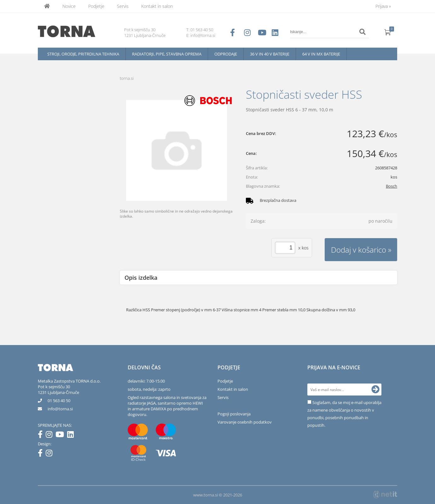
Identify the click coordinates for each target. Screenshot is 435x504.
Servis (123, 6)
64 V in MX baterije (321, 54)
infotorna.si (60, 409)
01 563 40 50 (202, 30)
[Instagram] (51, 436)
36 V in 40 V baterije (270, 54)
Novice (69, 6)
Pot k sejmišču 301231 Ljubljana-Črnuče (58, 390)
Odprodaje (226, 54)
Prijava (383, 6)
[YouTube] (61, 436)
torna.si (127, 78)
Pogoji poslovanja (234, 414)
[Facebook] (42, 436)
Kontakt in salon (157, 6)
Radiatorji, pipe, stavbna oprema (167, 54)
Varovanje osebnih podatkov (245, 422)
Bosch (391, 186)
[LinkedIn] (72, 436)
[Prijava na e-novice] (375, 390)
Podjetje (96, 6)
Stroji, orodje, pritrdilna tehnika (83, 54)
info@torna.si (203, 35)
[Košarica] (388, 32)
